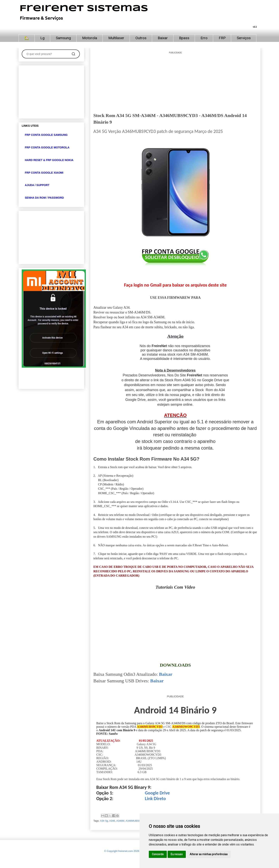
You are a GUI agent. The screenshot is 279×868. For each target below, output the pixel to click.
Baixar (163, 38)
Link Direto (155, 798)
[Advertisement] (175, 81)
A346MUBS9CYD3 (136, 821)
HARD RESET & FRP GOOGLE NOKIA (49, 160)
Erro (204, 38)
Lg (42, 38)
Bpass (184, 38)
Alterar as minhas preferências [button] (209, 854)
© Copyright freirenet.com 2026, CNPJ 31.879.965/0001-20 (137, 851)
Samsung (63, 38)
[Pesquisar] (73, 54)
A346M (120, 821)
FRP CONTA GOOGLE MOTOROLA (47, 147)
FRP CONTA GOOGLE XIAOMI (44, 173)
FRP (222, 38)
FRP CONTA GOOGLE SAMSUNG (46, 135)
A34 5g (104, 821)
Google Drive (157, 793)
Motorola (90, 38)
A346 (112, 821)
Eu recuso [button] (177, 854)
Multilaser (116, 38)
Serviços (244, 38)
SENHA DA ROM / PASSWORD (44, 198)
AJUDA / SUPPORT (37, 185)
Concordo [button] (158, 854)
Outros (141, 38)
